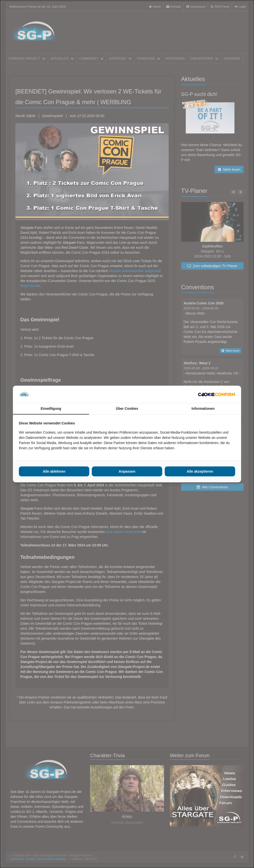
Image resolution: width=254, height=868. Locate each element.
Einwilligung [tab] (51, 409)
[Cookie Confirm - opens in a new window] (217, 394)
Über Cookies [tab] (127, 409)
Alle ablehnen (54, 471)
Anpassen (127, 471)
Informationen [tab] (203, 409)
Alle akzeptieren (200, 471)
